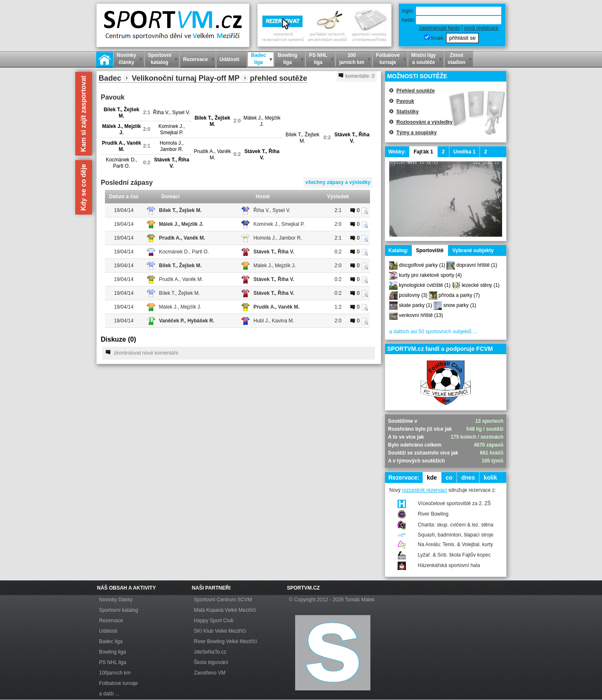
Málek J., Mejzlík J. (262, 121)
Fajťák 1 (423, 152)
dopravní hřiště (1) (477, 265)
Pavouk (405, 101)
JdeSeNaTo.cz (210, 652)
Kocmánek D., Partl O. (121, 163)
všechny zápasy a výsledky (338, 182)
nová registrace (481, 28)
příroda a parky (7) (459, 295)
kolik (490, 478)
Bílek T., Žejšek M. (121, 113)
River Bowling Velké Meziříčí (226, 641)
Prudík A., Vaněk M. (122, 146)
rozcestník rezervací (425, 490)
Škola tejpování (211, 662)
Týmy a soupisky (417, 133)
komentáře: (357, 76)
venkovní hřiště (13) (421, 315)
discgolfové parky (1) (422, 265)
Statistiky (407, 112)
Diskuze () (118, 339)
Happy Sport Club (214, 621)
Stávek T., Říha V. (352, 138)
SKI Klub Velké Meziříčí (220, 631)
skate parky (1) (415, 305)
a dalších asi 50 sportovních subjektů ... (433, 332)
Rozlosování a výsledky (425, 122)
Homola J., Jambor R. (172, 146)
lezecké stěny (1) (481, 285)
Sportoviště (430, 250)
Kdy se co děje (83, 187)
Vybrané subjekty (473, 250)
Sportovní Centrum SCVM (223, 600)
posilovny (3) (413, 295)
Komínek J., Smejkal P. (172, 129)
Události (108, 631)
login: (408, 11)
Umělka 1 (465, 152)
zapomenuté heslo (439, 28)
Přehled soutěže (416, 91)
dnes (468, 478)
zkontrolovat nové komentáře (142, 353)
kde (432, 478)
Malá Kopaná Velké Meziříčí (225, 610)
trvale (437, 38)
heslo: (408, 20)
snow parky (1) (460, 305)
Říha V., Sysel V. (172, 112)
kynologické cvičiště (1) (425, 285)
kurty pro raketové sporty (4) (430, 275)
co (449, 478)
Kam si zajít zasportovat (83, 114)
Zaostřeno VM (210, 673)
